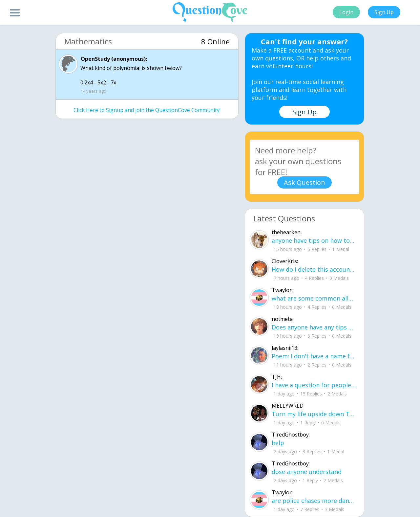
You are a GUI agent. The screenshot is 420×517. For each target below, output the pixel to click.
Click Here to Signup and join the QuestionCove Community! (147, 110)
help (278, 443)
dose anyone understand (307, 472)
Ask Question (304, 182)
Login (346, 12)
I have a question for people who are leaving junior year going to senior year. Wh (314, 385)
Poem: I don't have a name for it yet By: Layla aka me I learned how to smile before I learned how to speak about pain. (314, 356)
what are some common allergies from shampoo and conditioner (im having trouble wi (314, 298)
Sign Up (384, 12)
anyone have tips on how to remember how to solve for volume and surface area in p (314, 240)
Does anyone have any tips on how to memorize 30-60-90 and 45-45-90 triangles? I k (314, 327)
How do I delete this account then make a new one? (314, 269)
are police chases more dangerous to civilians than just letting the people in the (314, 501)
